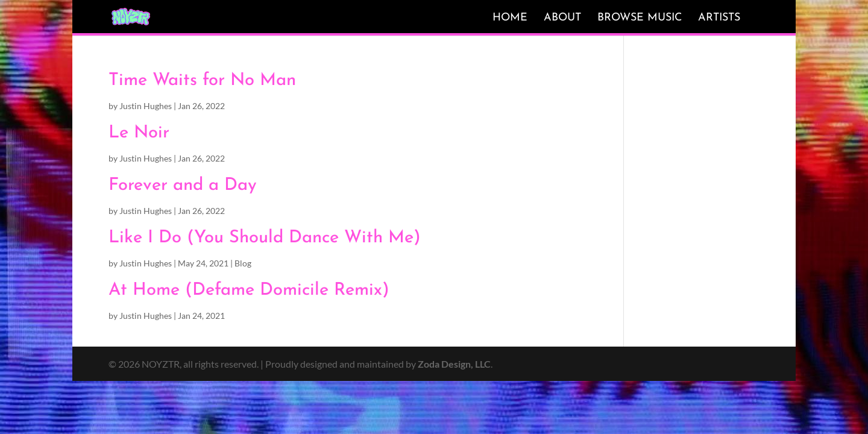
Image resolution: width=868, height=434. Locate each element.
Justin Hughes (146, 106)
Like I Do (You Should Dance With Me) (265, 238)
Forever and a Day (183, 185)
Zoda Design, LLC (454, 364)
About (562, 18)
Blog (243, 263)
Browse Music (640, 18)
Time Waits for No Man (202, 80)
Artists (719, 18)
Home (510, 18)
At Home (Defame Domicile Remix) (249, 290)
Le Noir (139, 133)
